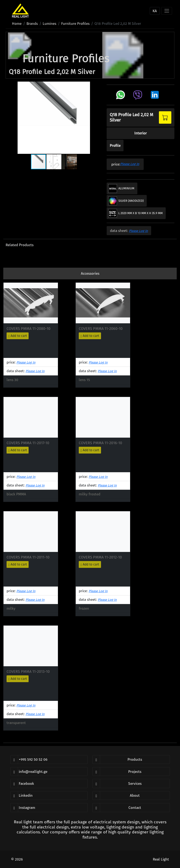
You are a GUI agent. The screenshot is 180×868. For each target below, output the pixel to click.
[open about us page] (131, 796)
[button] (10, 118)
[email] (49, 771)
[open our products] (131, 760)
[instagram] (49, 807)
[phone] (49, 760)
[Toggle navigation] (167, 11)
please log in (130, 164)
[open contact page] (131, 807)
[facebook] (49, 783)
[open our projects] (131, 771)
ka (155, 11)
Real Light (161, 859)
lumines (49, 23)
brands (32, 23)
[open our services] (131, 783)
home (17, 23)
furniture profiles (75, 23)
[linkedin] (49, 796)
